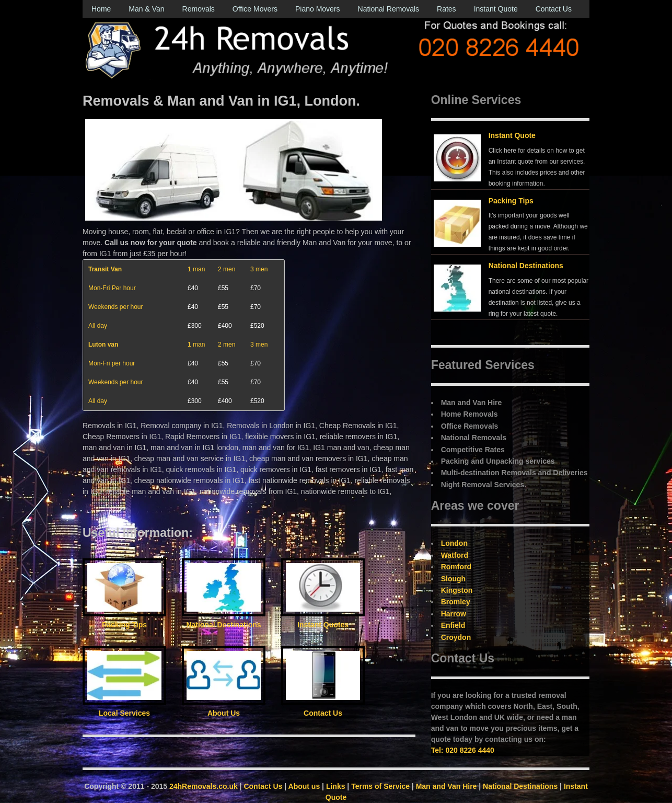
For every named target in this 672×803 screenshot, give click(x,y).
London (454, 543)
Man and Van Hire (447, 786)
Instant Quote (496, 9)
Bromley (456, 602)
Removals (199, 9)
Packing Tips (511, 201)
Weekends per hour (116, 307)
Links (336, 786)
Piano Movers (318, 9)
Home (101, 9)
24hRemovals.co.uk (204, 786)
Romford (456, 567)
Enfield (453, 625)
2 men (227, 269)
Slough (453, 579)
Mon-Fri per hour (112, 363)
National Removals (389, 9)
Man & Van (146, 9)
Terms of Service (380, 786)
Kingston (457, 590)
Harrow (454, 614)
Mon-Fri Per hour (112, 288)
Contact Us (554, 9)
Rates (447, 9)
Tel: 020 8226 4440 (463, 750)
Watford (455, 555)
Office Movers (255, 9)
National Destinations (526, 266)
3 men (259, 269)
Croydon (456, 637)
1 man (196, 269)
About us (304, 786)
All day (98, 326)
